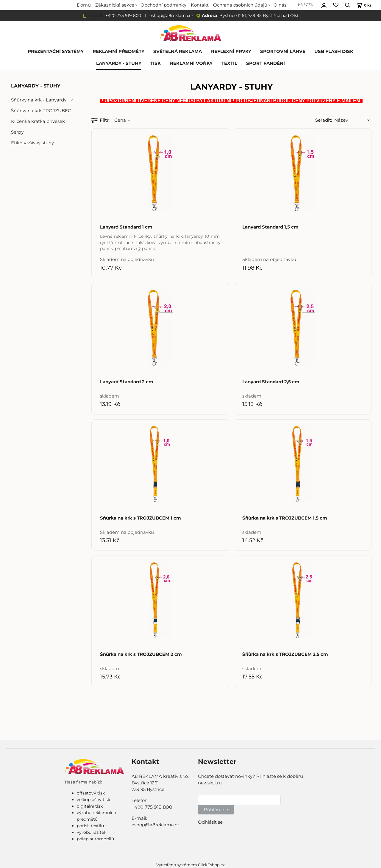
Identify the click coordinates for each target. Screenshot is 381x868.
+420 (138, 807)
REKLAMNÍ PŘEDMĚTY (118, 51)
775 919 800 (159, 807)
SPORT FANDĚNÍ (266, 63)
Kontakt (200, 5)
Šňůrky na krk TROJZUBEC (41, 111)
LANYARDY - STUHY (119, 63)
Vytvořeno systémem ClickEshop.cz (190, 865)
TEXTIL (229, 63)
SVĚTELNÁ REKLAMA (178, 51)
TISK (156, 63)
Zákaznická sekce (115, 5)
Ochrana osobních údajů (240, 5)
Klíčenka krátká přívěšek (38, 121)
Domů (84, 5)
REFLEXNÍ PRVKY (231, 51)
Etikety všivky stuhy (32, 143)
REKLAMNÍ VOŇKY (191, 63)
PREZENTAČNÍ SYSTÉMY (56, 51)
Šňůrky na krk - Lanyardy (39, 100)
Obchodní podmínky (163, 5)
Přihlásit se (216, 810)
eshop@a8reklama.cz (171, 15)
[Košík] (364, 5)
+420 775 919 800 (123, 15)
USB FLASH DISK (334, 51)
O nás (280, 5)
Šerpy (17, 132)
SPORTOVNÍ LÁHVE (283, 51)
